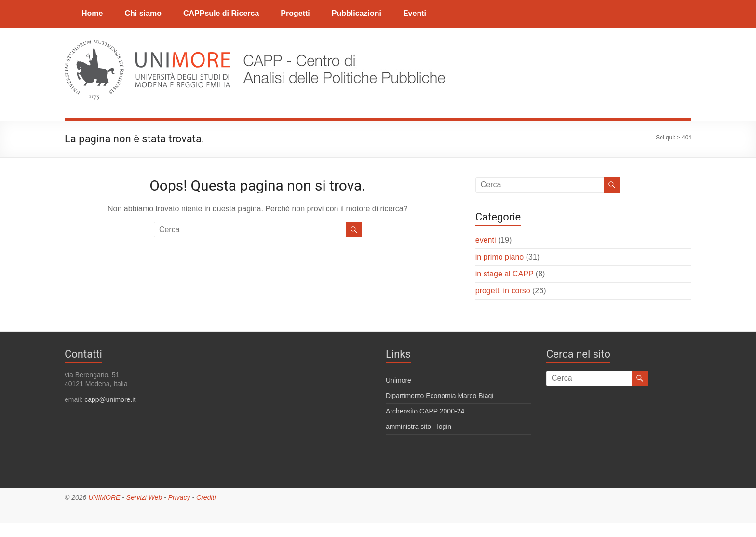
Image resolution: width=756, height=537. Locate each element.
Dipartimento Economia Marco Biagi (439, 396)
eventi (486, 240)
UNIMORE (104, 497)
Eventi (415, 13)
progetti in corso (503, 291)
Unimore (398, 380)
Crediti (206, 497)
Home (92, 13)
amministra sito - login (418, 427)
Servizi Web (144, 497)
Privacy (179, 497)
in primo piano (500, 257)
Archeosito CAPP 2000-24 (425, 411)
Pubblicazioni (357, 13)
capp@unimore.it (110, 399)
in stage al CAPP (505, 274)
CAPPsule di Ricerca (221, 13)
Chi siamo (143, 13)
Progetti (295, 13)
